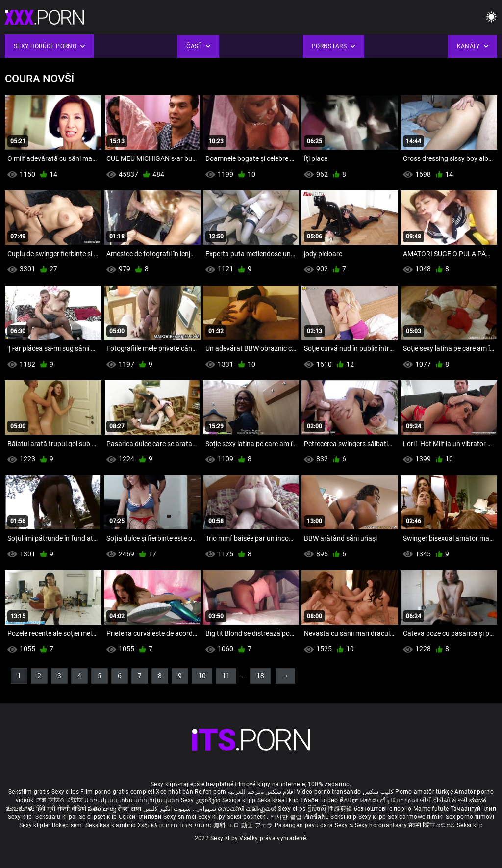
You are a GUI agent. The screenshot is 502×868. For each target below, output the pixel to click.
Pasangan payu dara (305, 825)
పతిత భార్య (103, 809)
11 (226, 676)
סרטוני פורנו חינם (189, 825)
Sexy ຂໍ (345, 825)
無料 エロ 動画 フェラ (243, 825)
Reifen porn (210, 792)
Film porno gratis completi (117, 792)
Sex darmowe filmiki (416, 817)
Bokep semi (68, 825)
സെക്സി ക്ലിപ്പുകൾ (248, 809)
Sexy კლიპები (201, 800)
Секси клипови (141, 817)
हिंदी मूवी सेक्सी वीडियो (61, 809)
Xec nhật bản (175, 792)
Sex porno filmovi (470, 817)
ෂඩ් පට (447, 825)
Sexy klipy (213, 817)
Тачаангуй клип (473, 809)
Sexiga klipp (240, 800)
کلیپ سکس (378, 792)
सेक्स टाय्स (130, 809)
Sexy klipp (373, 817)
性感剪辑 (341, 809)
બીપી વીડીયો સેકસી (443, 800)
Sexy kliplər (36, 825)
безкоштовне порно (383, 809)
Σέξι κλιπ (152, 825)
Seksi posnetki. (249, 817)
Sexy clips (66, 792)
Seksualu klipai (57, 817)
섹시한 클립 (287, 817)
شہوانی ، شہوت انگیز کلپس (181, 809)
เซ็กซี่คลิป (317, 817)
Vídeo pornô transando (329, 792)
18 (260, 676)
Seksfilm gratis (29, 792)
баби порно (321, 800)
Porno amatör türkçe (424, 792)
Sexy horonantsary (382, 825)
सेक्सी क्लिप (422, 825)
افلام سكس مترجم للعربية (262, 792)
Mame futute (431, 809)
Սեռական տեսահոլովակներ (133, 800)
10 (202, 676)
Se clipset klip (99, 817)
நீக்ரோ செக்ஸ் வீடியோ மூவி (379, 800)
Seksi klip (344, 817)
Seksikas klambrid (111, 825)
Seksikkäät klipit (281, 800)
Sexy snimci (181, 817)
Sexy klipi (22, 817)
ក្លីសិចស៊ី (318, 809)
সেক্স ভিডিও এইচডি (59, 800)
